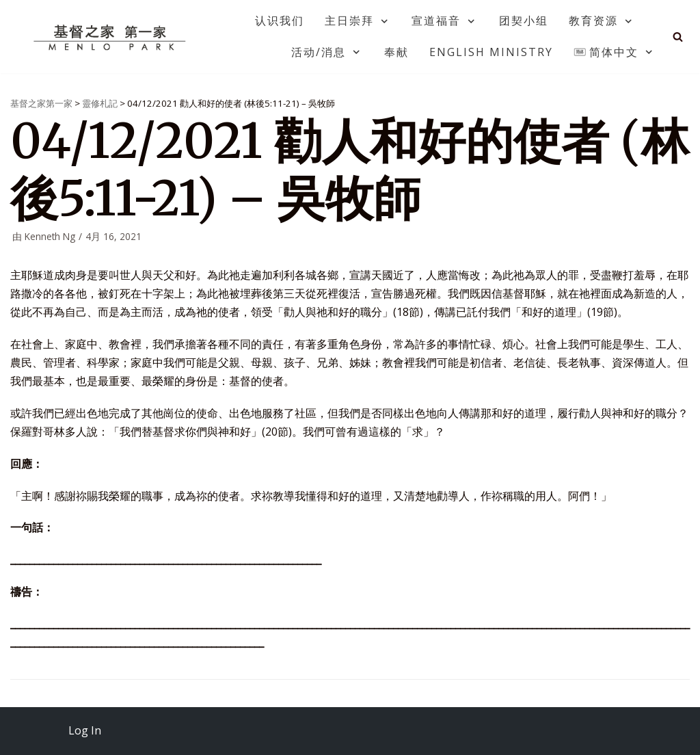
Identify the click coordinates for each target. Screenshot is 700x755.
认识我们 (280, 21)
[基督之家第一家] (111, 37)
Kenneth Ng (50, 236)
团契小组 (524, 21)
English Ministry (491, 52)
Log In (85, 730)
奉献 (396, 52)
